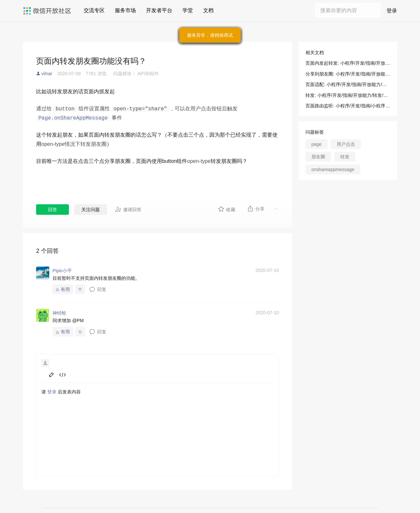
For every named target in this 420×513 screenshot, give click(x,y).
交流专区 (94, 10)
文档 (208, 10)
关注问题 (91, 210)
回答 (52, 210)
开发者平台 (159, 10)
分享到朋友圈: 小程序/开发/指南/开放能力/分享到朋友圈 (348, 74)
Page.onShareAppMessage (73, 118)
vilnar (47, 74)
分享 (256, 209)
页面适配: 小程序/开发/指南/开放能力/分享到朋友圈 (348, 84)
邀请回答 (128, 209)
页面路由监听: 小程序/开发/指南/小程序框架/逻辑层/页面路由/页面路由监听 (348, 106)
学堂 (188, 10)
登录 (392, 11)
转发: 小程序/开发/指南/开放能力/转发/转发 (348, 95)
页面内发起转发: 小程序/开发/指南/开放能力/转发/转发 (348, 63)
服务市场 (125, 10)
